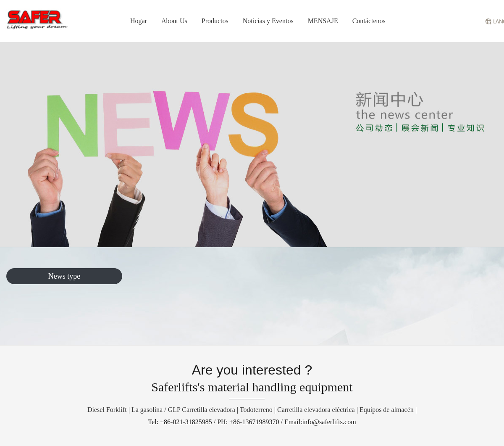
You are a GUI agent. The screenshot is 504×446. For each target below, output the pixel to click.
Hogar (139, 21)
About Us (174, 21)
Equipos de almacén (387, 410)
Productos (215, 21)
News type (64, 276)
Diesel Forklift (107, 410)
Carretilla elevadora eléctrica (316, 410)
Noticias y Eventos (268, 21)
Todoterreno (256, 410)
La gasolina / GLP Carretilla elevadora (183, 410)
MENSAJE (323, 21)
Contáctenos (369, 21)
